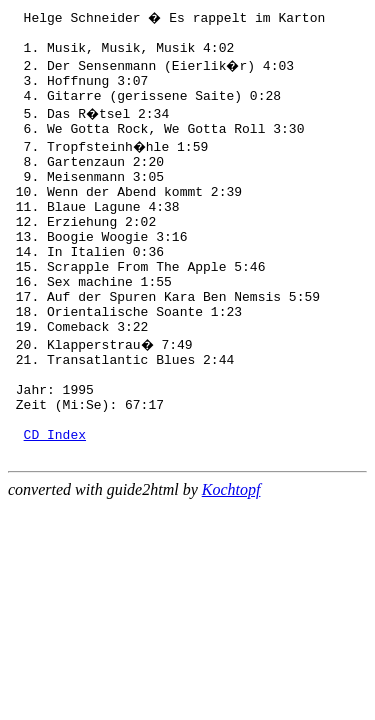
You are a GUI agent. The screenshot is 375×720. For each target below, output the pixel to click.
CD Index (55, 503)
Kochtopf (231, 561)
